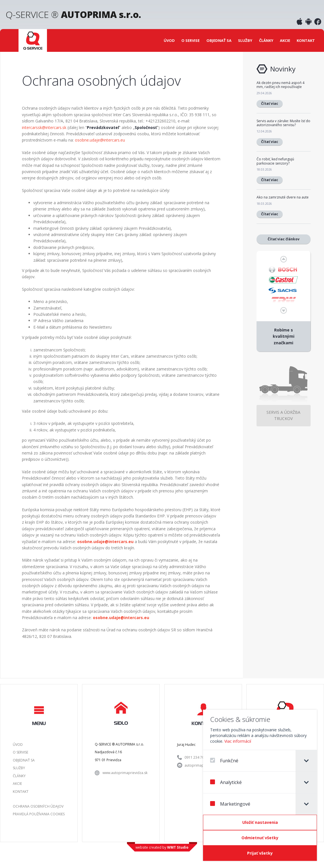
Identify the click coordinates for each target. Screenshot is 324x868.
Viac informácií (238, 741)
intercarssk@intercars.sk (44, 127)
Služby (245, 40)
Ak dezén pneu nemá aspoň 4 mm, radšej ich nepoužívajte (280, 85)
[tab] (306, 761)
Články (266, 40)
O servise (190, 40)
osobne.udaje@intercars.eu (100, 140)
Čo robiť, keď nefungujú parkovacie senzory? (275, 161)
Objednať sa (219, 40)
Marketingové (230, 804)
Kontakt (306, 40)
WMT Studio (178, 847)
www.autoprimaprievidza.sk (125, 773)
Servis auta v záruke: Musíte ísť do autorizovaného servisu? (283, 123)
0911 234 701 (195, 757)
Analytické (226, 782)
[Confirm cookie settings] (260, 822)
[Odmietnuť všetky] (260, 838)
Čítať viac (270, 104)
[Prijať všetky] (260, 853)
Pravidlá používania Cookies (39, 814)
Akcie (285, 40)
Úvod (169, 40)
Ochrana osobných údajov (38, 806)
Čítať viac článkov (284, 239)
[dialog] (260, 785)
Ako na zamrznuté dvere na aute (283, 197)
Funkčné (224, 761)
